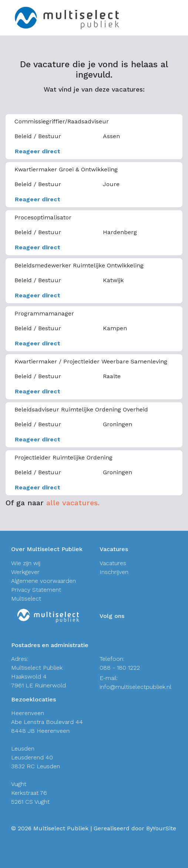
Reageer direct (38, 151)
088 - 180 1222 (120, 668)
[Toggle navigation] (178, 18)
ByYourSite (161, 828)
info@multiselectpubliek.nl (135, 687)
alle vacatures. (73, 503)
